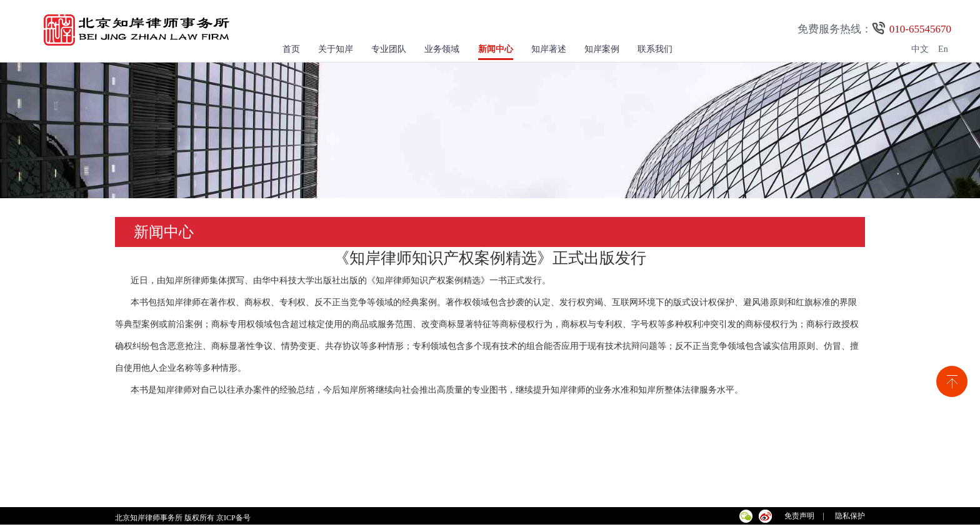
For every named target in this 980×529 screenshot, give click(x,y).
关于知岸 (336, 49)
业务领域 (442, 49)
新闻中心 (496, 49)
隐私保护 (850, 516)
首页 (291, 49)
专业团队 (389, 49)
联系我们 (655, 49)
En (943, 49)
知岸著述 (549, 49)
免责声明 (799, 516)
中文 (920, 49)
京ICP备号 (234, 518)
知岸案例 (602, 49)
